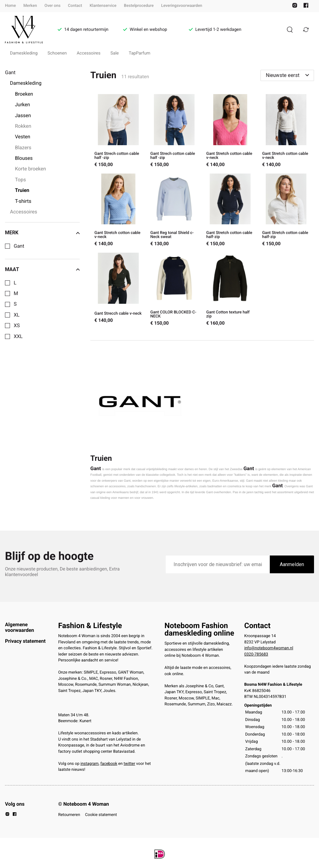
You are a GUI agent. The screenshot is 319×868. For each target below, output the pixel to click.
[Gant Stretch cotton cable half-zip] (230, 211)
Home (10, 6)
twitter (129, 764)
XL (17, 315)
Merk (42, 233)
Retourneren (69, 815)
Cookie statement (101, 815)
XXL (18, 336)
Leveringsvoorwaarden (182, 6)
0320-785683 (256, 654)
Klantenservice (103, 6)
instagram (89, 764)
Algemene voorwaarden (19, 627)
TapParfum (139, 53)
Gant (19, 246)
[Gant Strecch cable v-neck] (118, 290)
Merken (30, 6)
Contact (75, 6)
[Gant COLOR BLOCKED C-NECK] (174, 290)
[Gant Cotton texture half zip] (230, 290)
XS (17, 326)
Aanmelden (292, 564)
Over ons (52, 6)
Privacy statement (25, 641)
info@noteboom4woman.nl (269, 648)
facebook (109, 764)
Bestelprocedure (139, 6)
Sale (115, 53)
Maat (42, 269)
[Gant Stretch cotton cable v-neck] (230, 131)
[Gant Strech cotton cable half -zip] (118, 131)
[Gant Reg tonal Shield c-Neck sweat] (174, 211)
